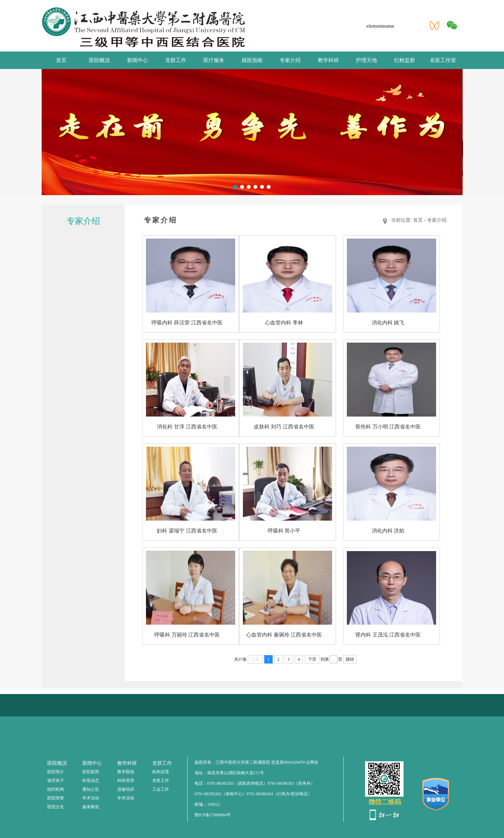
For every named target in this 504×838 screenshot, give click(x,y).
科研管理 (126, 781)
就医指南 (252, 60)
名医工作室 (443, 60)
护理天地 (366, 60)
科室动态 (91, 781)
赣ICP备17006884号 (213, 815)
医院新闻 (91, 772)
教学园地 (126, 772)
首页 (61, 60)
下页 (312, 659)
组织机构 (56, 789)
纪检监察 (405, 60)
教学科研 (328, 60)
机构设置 (161, 772)
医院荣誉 (56, 798)
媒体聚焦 (91, 807)
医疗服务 (214, 60)
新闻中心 (138, 60)
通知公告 (91, 789)
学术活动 (91, 798)
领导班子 (56, 781)
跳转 (350, 659)
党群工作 (176, 60)
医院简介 (56, 772)
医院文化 (56, 807)
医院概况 (99, 60)
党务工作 (161, 781)
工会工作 (161, 789)
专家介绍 (290, 60)
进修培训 (126, 789)
